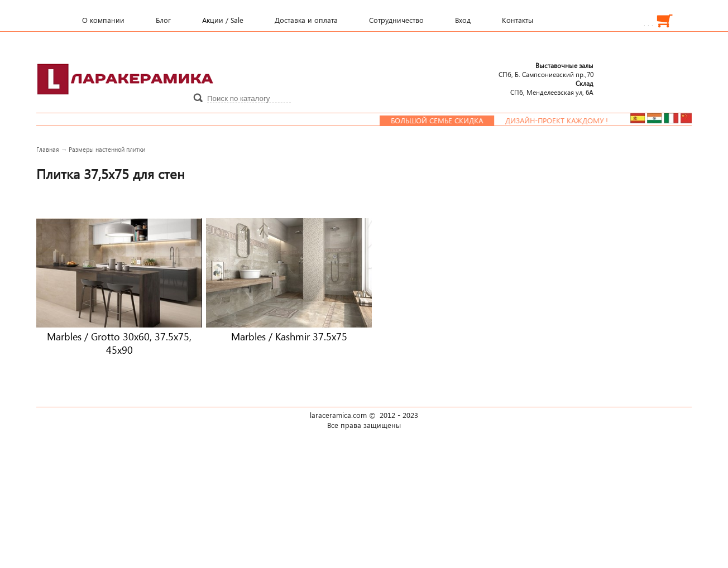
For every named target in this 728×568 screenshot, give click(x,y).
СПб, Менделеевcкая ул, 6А (552, 88)
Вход (463, 20)
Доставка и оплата (306, 20)
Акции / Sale (223, 20)
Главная (48, 149)
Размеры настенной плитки (107, 149)
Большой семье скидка (441, 121)
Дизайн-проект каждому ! (561, 121)
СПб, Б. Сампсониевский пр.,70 (546, 70)
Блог (163, 20)
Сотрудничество (396, 20)
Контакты (518, 20)
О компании (103, 20)
